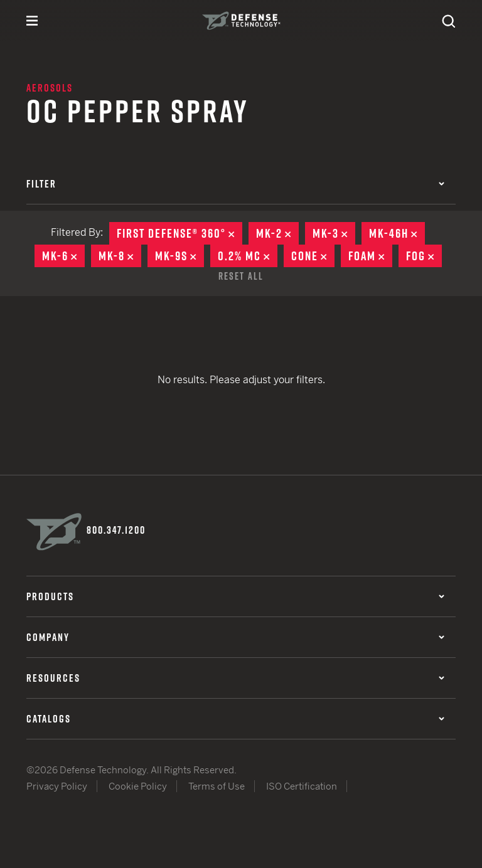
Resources (235, 678)
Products (235, 596)
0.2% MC (248, 256)
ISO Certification (302, 786)
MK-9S (179, 256)
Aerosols (50, 88)
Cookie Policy (138, 786)
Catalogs (235, 719)
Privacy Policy (57, 786)
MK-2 (277, 233)
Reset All (241, 276)
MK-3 (334, 233)
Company (235, 637)
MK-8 (120, 256)
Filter (235, 184)
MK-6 (63, 256)
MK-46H (397, 233)
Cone (313, 256)
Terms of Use (217, 786)
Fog (424, 256)
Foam (370, 256)
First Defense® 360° (179, 233)
